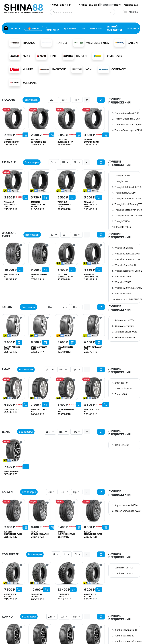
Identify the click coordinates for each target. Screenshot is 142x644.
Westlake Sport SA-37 (125, 265)
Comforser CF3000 (124, 575)
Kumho (21, 69)
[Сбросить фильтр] (101, 100)
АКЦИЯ (6, 110)
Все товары (31, 100)
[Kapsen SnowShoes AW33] (13, 511)
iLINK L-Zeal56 (122, 445)
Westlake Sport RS (124, 248)
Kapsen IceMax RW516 (126, 505)
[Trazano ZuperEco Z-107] (13, 119)
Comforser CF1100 (124, 569)
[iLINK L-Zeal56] (13, 451)
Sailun (126, 43)
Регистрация (131, 5)
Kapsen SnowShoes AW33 (128, 511)
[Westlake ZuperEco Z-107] (67, 253)
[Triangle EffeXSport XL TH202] (13, 181)
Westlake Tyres (91, 43)
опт (83, 28)
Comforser (107, 56)
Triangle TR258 (122, 221)
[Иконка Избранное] (107, 5)
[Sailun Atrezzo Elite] (13, 326)
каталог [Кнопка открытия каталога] (12, 28)
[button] (87, 100)
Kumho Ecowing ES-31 (126, 631)
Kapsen (75, 56)
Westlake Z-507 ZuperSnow (128, 288)
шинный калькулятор (115, 28)
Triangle (54, 43)
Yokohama (24, 83)
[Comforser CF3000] (67, 575)
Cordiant (112, 69)
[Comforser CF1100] (13, 575)
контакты (133, 28)
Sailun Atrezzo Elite (124, 326)
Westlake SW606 (123, 294)
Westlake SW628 (123, 282)
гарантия (96, 28)
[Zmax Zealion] (13, 388)
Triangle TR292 (122, 181)
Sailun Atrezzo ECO (124, 320)
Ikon (81, 69)
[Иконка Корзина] (130, 12)
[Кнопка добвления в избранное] (21, 110)
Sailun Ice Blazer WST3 (126, 332)
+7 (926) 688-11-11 (61, 5)
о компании (52, 28)
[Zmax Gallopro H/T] (40, 388)
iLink (46, 56)
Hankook (52, 69)
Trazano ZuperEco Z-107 (127, 113)
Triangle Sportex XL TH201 (128, 198)
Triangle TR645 (123, 227)
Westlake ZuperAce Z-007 (127, 254)
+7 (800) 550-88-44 (90, 5)
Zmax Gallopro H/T (124, 389)
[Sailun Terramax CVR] (93, 326)
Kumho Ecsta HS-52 (124, 637)
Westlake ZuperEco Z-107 (127, 259)
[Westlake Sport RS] (13, 253)
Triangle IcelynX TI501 (126, 193)
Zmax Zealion (121, 383)
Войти (118, 5)
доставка (70, 28)
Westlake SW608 (123, 276)
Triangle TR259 (122, 176)
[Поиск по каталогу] (111, 12)
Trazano (22, 43)
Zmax (20, 56)
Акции (34, 28)
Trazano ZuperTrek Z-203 (127, 119)
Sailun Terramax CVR (125, 337)
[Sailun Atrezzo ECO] (67, 326)
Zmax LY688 (121, 394)
